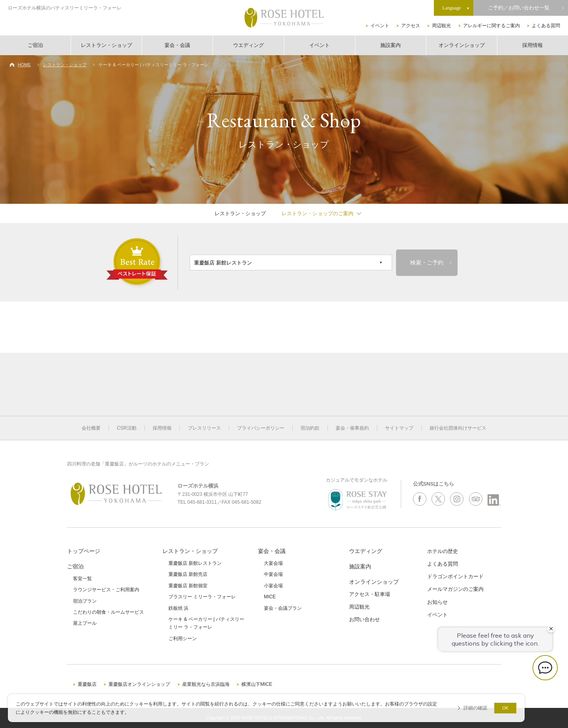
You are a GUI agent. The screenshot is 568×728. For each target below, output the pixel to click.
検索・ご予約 (427, 263)
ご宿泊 (35, 45)
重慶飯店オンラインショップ (139, 684)
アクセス (411, 26)
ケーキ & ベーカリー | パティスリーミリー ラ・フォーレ (206, 623)
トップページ (84, 551)
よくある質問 (546, 26)
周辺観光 (441, 26)
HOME (24, 65)
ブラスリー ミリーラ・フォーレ (202, 597)
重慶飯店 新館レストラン (195, 563)
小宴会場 (273, 586)
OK (505, 708)
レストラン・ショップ (106, 45)
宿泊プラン (85, 601)
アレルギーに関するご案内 (491, 26)
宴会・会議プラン (283, 608)
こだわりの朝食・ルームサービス (108, 612)
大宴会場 (273, 563)
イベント (380, 26)
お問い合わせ (364, 619)
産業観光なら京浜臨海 (206, 684)
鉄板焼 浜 (178, 608)
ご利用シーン (183, 639)
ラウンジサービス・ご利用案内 (106, 590)
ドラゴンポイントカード (455, 576)
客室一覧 (82, 579)
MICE (270, 597)
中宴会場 (273, 574)
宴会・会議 (177, 45)
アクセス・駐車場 (370, 594)
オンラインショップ (462, 45)
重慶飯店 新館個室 (188, 586)
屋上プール (85, 623)
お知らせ (437, 602)
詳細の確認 (475, 708)
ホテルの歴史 (443, 551)
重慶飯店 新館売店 (188, 574)
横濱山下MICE (257, 684)
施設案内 (390, 45)
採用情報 (532, 45)
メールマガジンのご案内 (455, 589)
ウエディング (248, 45)
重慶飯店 (87, 684)
